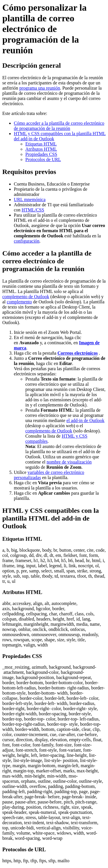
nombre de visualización (69, 462)
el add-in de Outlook (86, 420)
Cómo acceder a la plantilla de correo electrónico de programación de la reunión (59, 126)
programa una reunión (40, 88)
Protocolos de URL (43, 159)
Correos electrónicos (77, 353)
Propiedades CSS (41, 154)
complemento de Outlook (26, 297)
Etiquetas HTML (41, 144)
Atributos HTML (41, 149)
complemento (19, 302)
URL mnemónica (30, 199)
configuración (27, 241)
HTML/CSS (33, 210)
